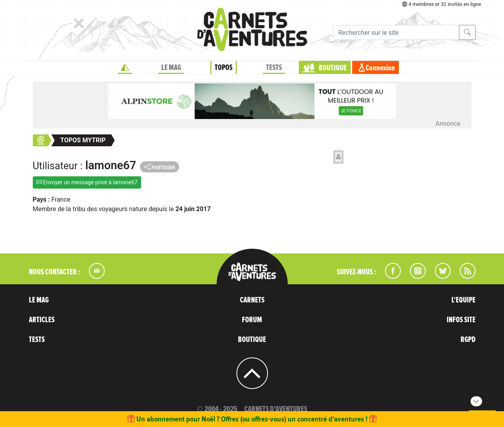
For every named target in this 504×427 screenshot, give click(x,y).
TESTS (274, 68)
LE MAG (171, 68)
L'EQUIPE (463, 300)
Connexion (380, 68)
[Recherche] (396, 32)
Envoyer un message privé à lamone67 (87, 182)
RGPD (468, 340)
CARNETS (252, 300)
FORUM (252, 320)
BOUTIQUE (333, 68)
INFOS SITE (461, 320)
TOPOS (224, 68)
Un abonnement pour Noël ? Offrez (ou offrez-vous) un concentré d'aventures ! (252, 419)
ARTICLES (42, 320)
